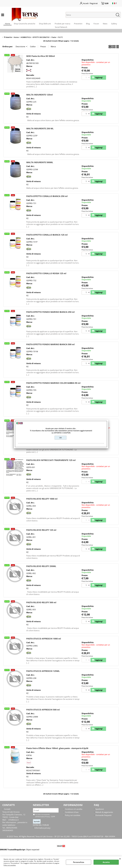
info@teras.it (13, 825)
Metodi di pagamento (104, 817)
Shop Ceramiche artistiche (27, 25)
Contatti (7, 814)
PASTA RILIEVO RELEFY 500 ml (41, 607)
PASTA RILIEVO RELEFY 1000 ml (42, 504)
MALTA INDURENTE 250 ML (40, 133)
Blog (94, 25)
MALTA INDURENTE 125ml (39, 99)
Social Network (66, 30)
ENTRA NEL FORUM (41, 830)
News (113, 25)
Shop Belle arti (48, 25)
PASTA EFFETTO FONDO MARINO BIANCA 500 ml (50, 349)
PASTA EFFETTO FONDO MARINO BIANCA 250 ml (50, 317)
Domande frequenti (103, 820)
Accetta (106, 862)
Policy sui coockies (10, 865)
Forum (104, 25)
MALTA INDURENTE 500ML (40, 167)
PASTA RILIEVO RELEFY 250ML (41, 571)
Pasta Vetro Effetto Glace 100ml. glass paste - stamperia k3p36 (57, 753)
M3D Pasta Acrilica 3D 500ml (41, 61)
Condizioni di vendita (74, 814)
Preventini (83, 25)
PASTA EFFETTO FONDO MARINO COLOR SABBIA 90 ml (53, 388)
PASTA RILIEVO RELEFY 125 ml (41, 535)
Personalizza (79, 862)
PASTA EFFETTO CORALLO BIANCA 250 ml (47, 201)
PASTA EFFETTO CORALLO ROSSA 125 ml (46, 278)
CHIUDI (120, 859)
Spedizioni (100, 814)
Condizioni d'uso (72, 817)
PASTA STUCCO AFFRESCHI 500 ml (43, 715)
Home (9, 25)
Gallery (52, 30)
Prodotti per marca (67, 25)
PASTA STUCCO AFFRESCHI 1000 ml (44, 644)
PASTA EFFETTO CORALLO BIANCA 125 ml (47, 240)
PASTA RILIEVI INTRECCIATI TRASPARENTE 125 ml (51, 465)
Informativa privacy (42, 833)
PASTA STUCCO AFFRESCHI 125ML (43, 676)
